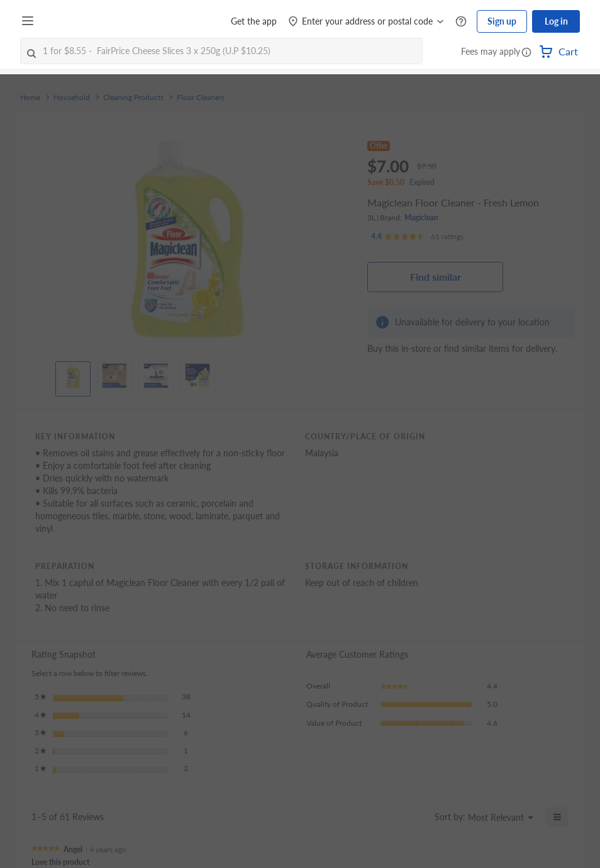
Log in (556, 21)
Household (72, 98)
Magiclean (421, 217)
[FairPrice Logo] (75, 21)
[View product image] (73, 376)
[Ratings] (417, 237)
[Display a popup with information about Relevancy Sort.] (417, 817)
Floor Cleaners (201, 98)
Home (30, 98)
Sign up (502, 21)
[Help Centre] (461, 22)
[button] (526, 53)
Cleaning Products (133, 98)
